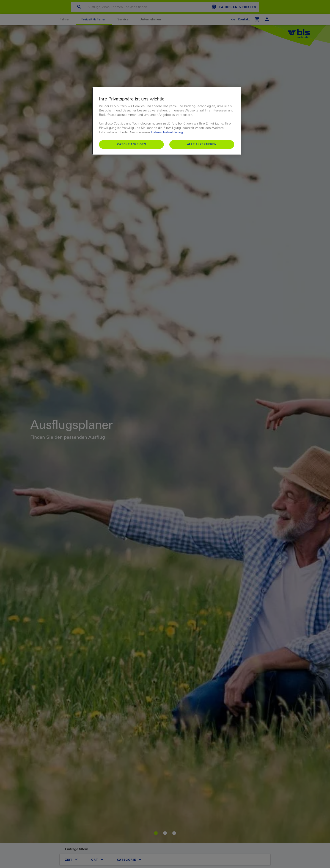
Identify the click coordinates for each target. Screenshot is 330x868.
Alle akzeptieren (202, 144)
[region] (167, 121)
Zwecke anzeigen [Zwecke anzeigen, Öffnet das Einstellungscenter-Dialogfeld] (132, 144)
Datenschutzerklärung (167, 132)
